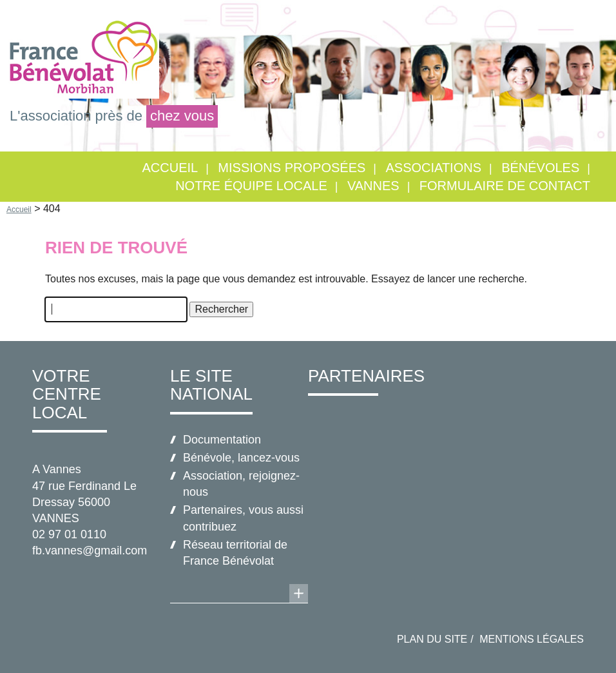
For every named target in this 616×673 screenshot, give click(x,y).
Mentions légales (532, 639)
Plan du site (432, 639)
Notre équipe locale (251, 186)
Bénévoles (540, 168)
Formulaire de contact (505, 186)
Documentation (222, 440)
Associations (433, 168)
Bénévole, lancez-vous (241, 458)
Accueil (170, 168)
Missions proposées (292, 168)
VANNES (373, 186)
